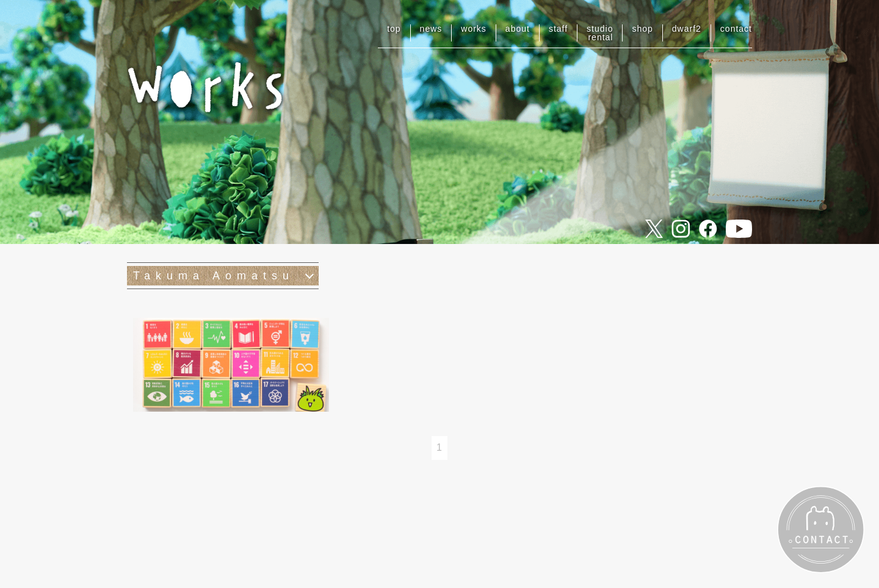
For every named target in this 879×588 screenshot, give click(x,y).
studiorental (600, 33)
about (518, 29)
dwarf (687, 29)
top (394, 29)
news (431, 29)
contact (736, 29)
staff (558, 29)
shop (642, 29)
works (474, 29)
